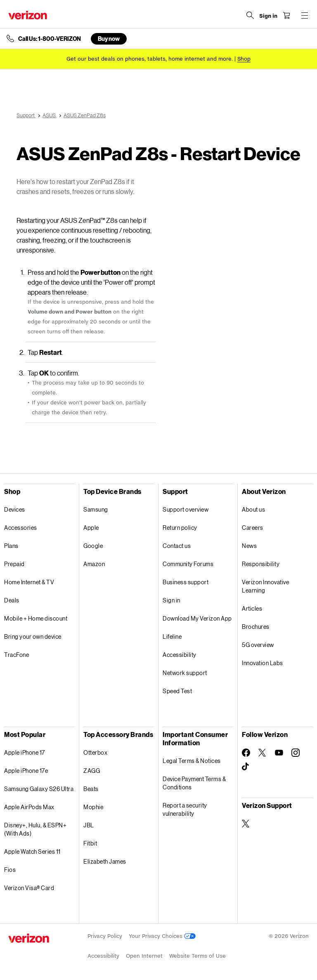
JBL (89, 825)
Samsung (96, 509)
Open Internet (144, 956)
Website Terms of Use (198, 956)
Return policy (180, 528)
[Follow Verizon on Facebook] (246, 753)
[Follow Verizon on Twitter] (263, 753)
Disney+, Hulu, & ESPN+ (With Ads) (35, 829)
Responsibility (261, 564)
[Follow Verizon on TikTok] (246, 767)
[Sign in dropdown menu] (268, 16)
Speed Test (177, 691)
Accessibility (180, 655)
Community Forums (188, 564)
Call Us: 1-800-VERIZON (50, 39)
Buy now (109, 39)
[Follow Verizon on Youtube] (279, 753)
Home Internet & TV (29, 582)
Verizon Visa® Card (29, 888)
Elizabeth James (105, 861)
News (249, 546)
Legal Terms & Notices (192, 761)
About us (253, 509)
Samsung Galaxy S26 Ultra (39, 789)
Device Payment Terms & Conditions (194, 783)
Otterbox (95, 752)
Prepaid (14, 564)
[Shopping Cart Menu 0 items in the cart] (286, 15)
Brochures (256, 627)
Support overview (186, 509)
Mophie (93, 807)
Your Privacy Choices (162, 936)
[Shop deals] (244, 59)
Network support (185, 673)
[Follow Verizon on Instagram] (296, 753)
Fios (10, 870)
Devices (15, 509)
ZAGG (92, 771)
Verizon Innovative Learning (265, 586)
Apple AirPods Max (29, 807)
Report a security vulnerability (185, 809)
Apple (91, 528)
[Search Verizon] (250, 15)
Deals (12, 600)
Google (93, 546)
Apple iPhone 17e (26, 771)
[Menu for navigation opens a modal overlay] (305, 15)
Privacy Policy (105, 936)
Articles (252, 608)
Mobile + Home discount (36, 618)
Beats (91, 789)
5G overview (258, 645)
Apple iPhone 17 (25, 752)
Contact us (177, 546)
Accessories (21, 528)
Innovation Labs (263, 663)
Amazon (94, 564)
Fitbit (90, 843)
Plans (11, 546)
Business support (186, 582)
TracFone (17, 655)
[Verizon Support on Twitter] (246, 824)
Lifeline (172, 636)
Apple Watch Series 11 (32, 851)
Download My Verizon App (197, 618)
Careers (253, 528)
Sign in (172, 600)
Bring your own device (33, 636)
